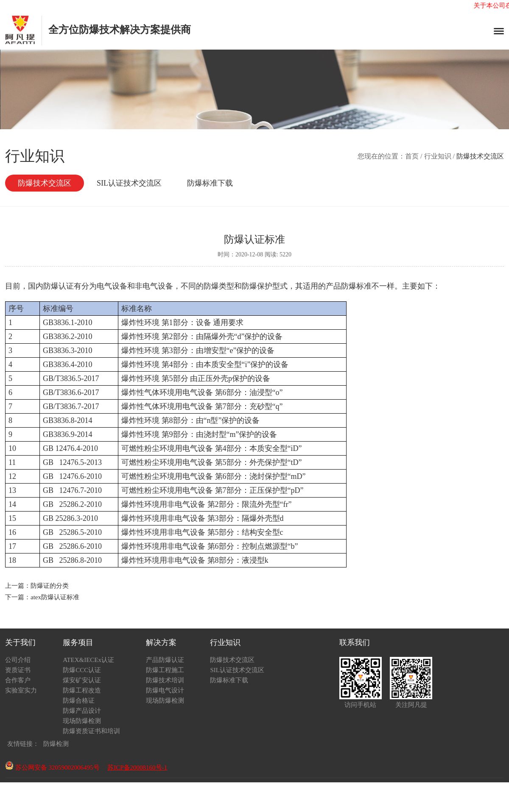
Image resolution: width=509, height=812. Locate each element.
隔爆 (211, 336)
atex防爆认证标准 (55, 597)
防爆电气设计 (165, 690)
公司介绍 (18, 660)
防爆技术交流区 (45, 183)
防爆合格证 (79, 701)
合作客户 (18, 680)
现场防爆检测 (82, 721)
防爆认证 (59, 286)
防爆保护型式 (265, 286)
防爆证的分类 (50, 586)
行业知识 (438, 156)
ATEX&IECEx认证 (88, 660)
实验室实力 (21, 690)
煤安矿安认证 (82, 680)
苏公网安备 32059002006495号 (52, 768)
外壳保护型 (268, 462)
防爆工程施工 (165, 670)
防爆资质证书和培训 (91, 731)
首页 (412, 156)
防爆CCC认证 (82, 670)
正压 (205, 378)
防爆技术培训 (165, 680)
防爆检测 (56, 744)
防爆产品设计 (82, 711)
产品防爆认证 (165, 660)
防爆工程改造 (82, 690)
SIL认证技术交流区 (129, 183)
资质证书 (18, 670)
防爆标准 (356, 286)
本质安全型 (223, 364)
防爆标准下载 (210, 183)
